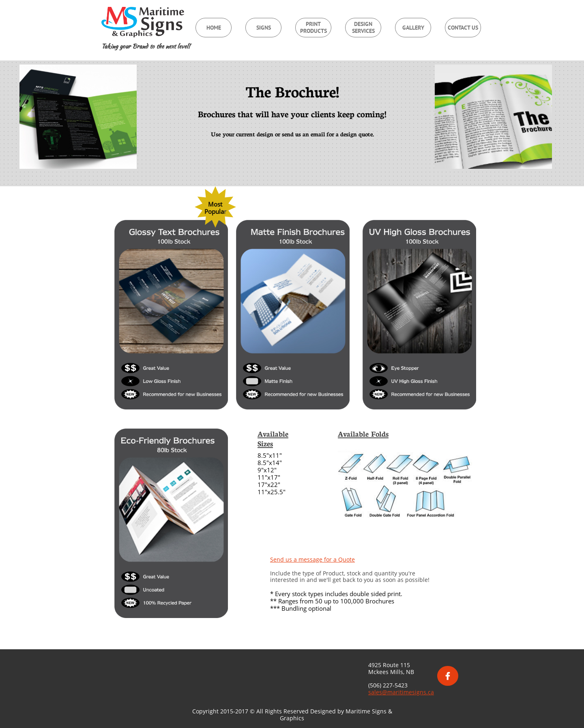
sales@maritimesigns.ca (401, 692)
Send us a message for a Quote (312, 559)
